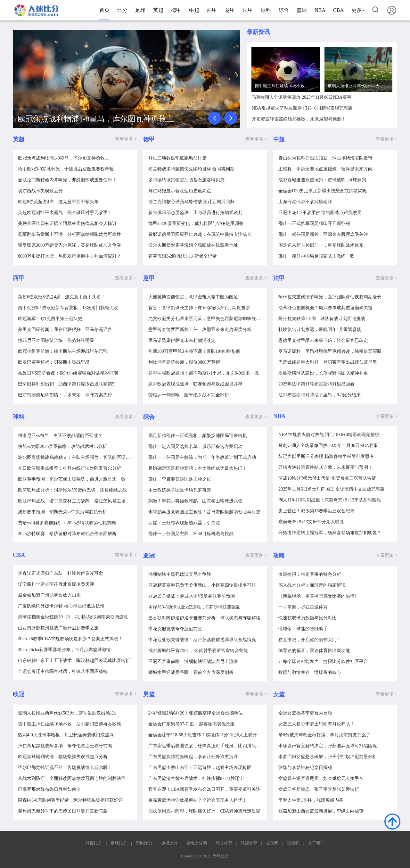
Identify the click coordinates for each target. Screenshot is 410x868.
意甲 (230, 10)
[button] (215, 118)
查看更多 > (126, 139)
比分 (122, 10)
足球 (140, 10)
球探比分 (94, 843)
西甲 (212, 10)
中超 (194, 10)
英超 (158, 10)
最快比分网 (197, 843)
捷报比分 (169, 843)
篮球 (302, 10)
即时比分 (144, 843)
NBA (320, 10)
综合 (284, 10)
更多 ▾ (358, 10)
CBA (338, 10)
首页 (104, 10)
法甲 (248, 10)
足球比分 (119, 843)
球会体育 (224, 843)
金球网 (272, 843)
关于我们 (316, 843)
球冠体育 (249, 843)
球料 (266, 10)
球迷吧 (293, 843)
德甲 (176, 10)
